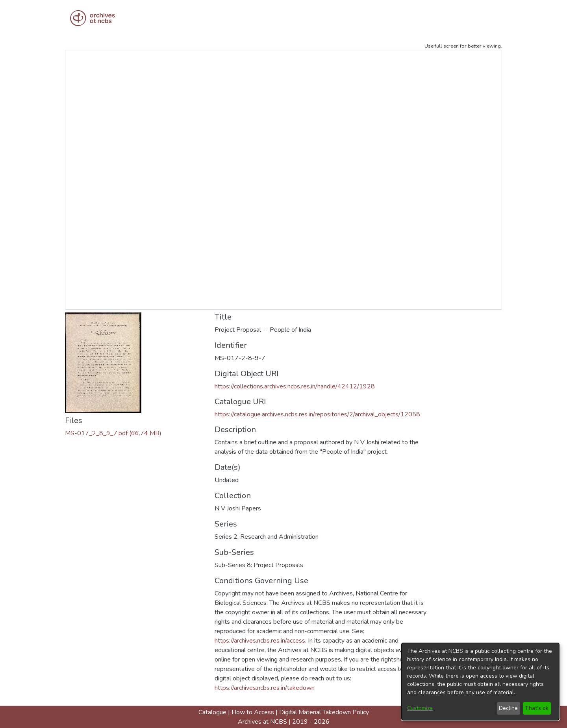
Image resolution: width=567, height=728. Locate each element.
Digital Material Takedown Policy (324, 712)
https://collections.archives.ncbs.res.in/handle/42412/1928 (295, 386)
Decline (508, 708)
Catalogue (212, 712)
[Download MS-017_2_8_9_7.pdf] (113, 433)
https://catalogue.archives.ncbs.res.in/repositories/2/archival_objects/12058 (317, 414)
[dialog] (480, 682)
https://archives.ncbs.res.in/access (260, 641)
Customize (420, 708)
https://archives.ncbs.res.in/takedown (265, 688)
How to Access (253, 712)
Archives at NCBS (262, 722)
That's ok (537, 708)
